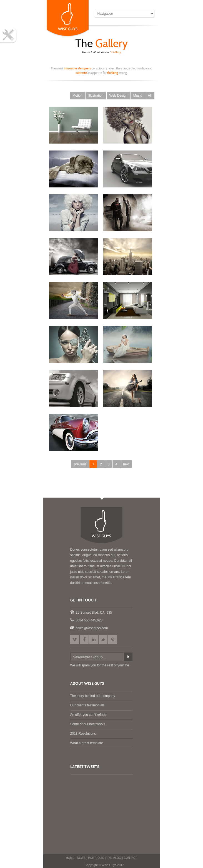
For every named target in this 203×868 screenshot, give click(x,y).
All (150, 96)
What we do (101, 52)
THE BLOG (114, 858)
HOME (70, 858)
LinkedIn (94, 639)
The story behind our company (93, 696)
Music (138, 96)
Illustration (96, 96)
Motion (77, 96)
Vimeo (75, 639)
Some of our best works (88, 724)
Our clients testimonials (87, 705)
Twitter (103, 639)
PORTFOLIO (96, 858)
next (126, 464)
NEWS (81, 858)
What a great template (87, 743)
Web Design (118, 96)
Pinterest (112, 639)
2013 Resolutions (83, 734)
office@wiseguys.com (72, 628)
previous (80, 464)
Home (86, 52)
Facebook (84, 639)
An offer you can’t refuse (88, 715)
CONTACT (131, 858)
